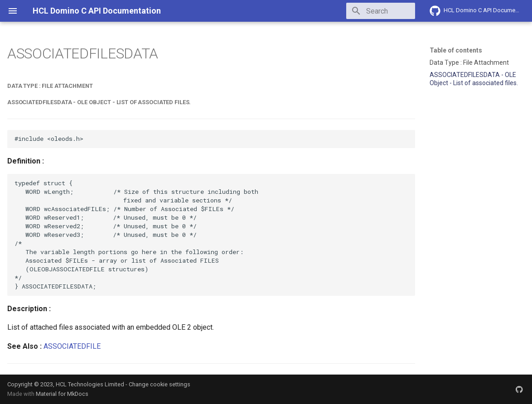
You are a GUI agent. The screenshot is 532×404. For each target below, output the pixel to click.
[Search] (362, 11)
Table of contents (456, 50)
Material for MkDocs (62, 394)
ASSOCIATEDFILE (72, 346)
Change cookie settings (160, 384)
